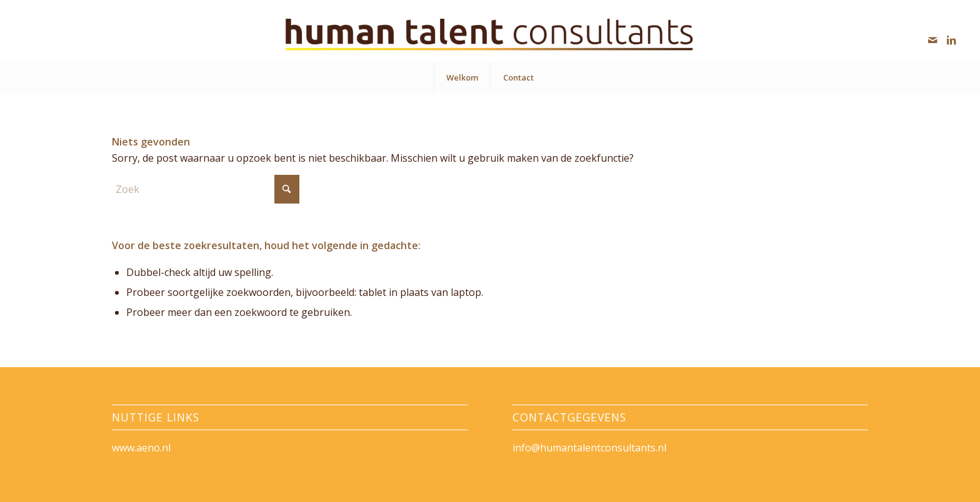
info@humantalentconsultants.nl (589, 448)
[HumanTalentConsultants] (490, 36)
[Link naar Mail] (932, 40)
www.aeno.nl (141, 448)
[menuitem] (462, 77)
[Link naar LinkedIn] (951, 40)
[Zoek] (206, 189)
